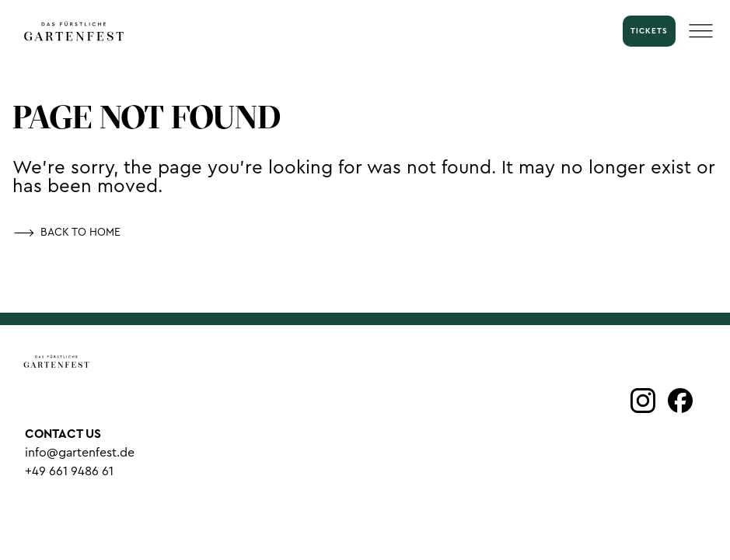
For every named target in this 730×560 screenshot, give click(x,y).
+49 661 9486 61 (69, 471)
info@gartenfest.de (80, 453)
